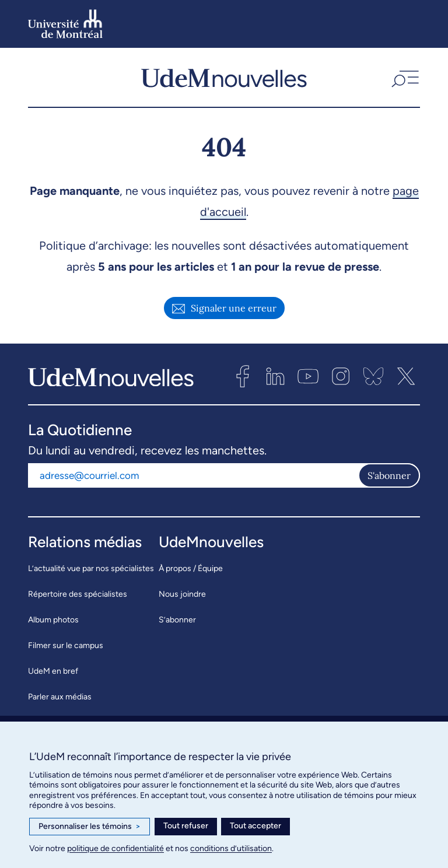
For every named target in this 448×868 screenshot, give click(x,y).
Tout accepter (256, 826)
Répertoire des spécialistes (78, 594)
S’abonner (177, 620)
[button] (404, 78)
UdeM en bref (53, 671)
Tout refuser (186, 826)
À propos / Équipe (191, 568)
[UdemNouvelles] (224, 78)
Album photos (53, 620)
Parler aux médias (60, 697)
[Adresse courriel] (193, 475)
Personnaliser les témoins (90, 827)
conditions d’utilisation (231, 848)
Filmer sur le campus (66, 645)
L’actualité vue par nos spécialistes (91, 568)
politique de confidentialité (116, 848)
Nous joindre (182, 594)
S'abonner (389, 475)
